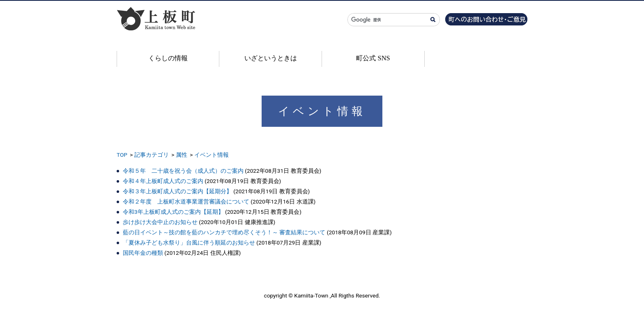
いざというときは (271, 58)
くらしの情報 (168, 58)
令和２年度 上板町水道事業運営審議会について (186, 201)
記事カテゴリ (152, 155)
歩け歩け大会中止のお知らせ (160, 222)
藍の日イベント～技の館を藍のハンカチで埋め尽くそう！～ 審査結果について (224, 232)
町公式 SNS (373, 58)
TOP (122, 155)
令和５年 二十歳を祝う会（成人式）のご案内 (183, 171)
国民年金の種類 (143, 253)
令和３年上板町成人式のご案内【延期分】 (177, 191)
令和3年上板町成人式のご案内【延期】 (173, 212)
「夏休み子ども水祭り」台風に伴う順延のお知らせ (189, 243)
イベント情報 (212, 155)
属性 (182, 155)
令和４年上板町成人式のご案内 (163, 181)
